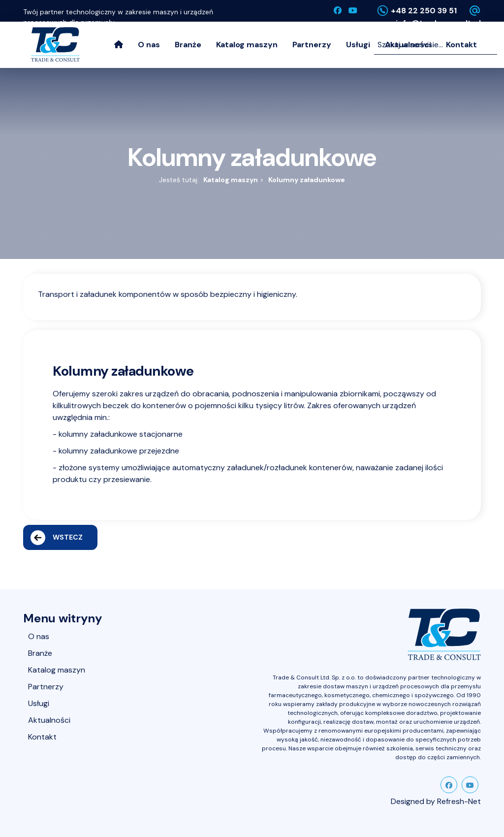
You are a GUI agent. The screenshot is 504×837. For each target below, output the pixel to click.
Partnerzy (312, 45)
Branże (188, 45)
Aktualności (49, 720)
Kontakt (42, 737)
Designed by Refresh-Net (436, 801)
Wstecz (57, 538)
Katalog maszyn (247, 45)
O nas (149, 45)
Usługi (358, 45)
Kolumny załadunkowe (307, 180)
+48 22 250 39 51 (424, 11)
